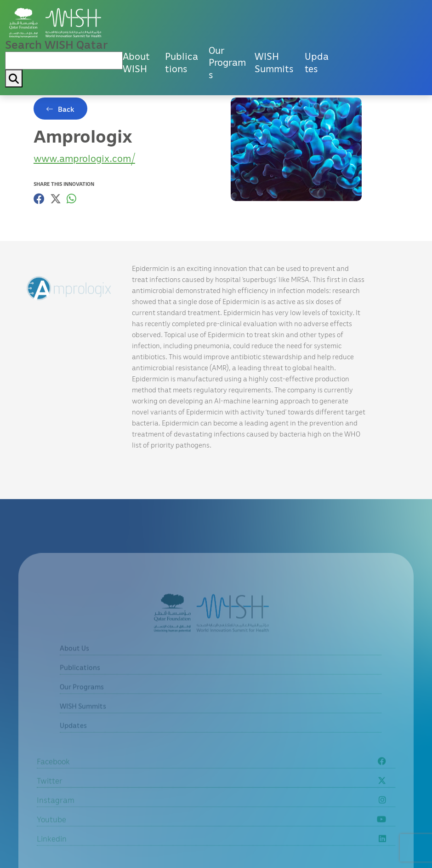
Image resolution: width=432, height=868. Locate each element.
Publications (182, 62)
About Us (74, 661)
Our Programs (227, 63)
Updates (317, 62)
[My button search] (14, 78)
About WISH (136, 62)
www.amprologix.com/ (84, 158)
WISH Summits (274, 62)
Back (66, 109)
